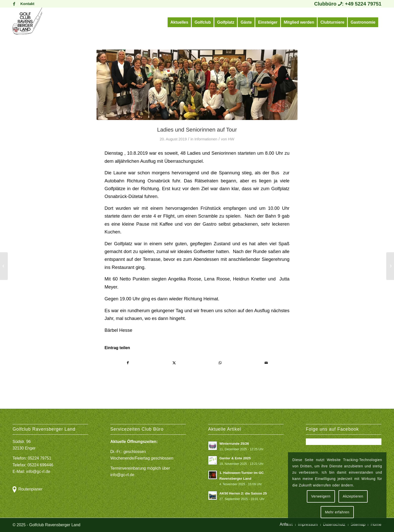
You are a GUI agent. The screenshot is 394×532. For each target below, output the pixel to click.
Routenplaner (30, 489)
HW (231, 139)
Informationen (206, 139)
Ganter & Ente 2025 (235, 458)
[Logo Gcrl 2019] (27, 22)
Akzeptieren (353, 496)
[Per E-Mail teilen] (266, 363)
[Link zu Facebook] (14, 4)
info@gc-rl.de (38, 472)
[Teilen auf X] (174, 363)
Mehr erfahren (337, 512)
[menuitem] (26, 4)
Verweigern (321, 496)
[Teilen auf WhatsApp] (220, 363)
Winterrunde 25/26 (234, 444)
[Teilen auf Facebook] (128, 363)
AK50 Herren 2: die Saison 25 (243, 493)
